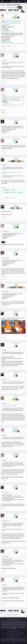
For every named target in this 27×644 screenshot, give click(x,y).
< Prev (2, 10)
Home (3, 1)
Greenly (16, 397)
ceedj (16, 158)
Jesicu (16, 284)
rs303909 (16, 312)
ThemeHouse (21, 633)
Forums (7, 1)
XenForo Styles (18, 635)
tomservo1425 (16, 88)
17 (22, 10)
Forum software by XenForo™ (14, 632)
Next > (23, 12)
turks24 (16, 205)
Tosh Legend (16, 120)
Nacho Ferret (16, 428)
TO (13, 27)
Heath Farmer (11, 26)
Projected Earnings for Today (8, 406)
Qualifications (6, 42)
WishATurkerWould (16, 54)
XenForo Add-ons (11, 635)
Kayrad (16, 251)
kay (16, 15)
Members (13, 1)
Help (16, 637)
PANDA (8, 24)
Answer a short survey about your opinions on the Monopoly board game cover (12, 23)
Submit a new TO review (8, 32)
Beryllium (12, 637)
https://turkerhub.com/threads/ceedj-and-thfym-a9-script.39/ (12, 173)
